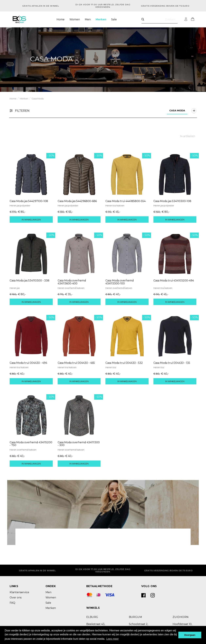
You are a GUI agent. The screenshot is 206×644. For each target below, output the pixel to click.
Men (88, 19)
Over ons (16, 598)
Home (61, 19)
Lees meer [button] (112, 639)
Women (75, 19)
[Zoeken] (143, 19)
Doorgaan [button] (190, 635)
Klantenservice (19, 592)
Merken (101, 19)
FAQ (12, 603)
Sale (114, 19)
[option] (103, 59)
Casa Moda (38, 99)
